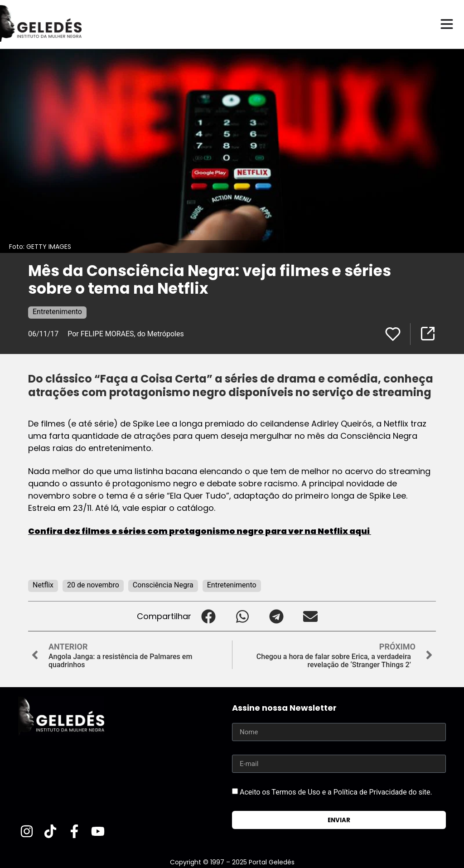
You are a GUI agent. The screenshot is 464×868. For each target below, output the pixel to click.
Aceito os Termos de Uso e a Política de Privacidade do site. (336, 792)
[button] (208, 616)
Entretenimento (57, 311)
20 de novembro (93, 584)
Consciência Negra (163, 584)
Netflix (43, 584)
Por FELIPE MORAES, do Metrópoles (126, 333)
